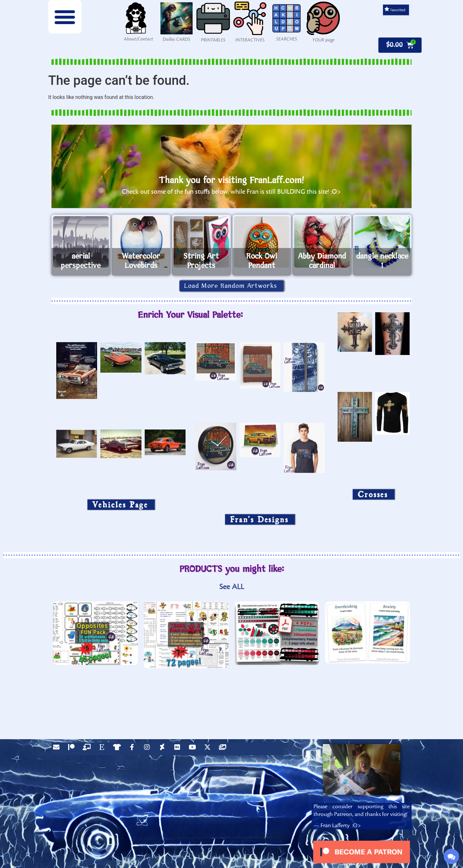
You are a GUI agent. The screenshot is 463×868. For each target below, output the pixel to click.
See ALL (232, 587)
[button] (65, 17)
